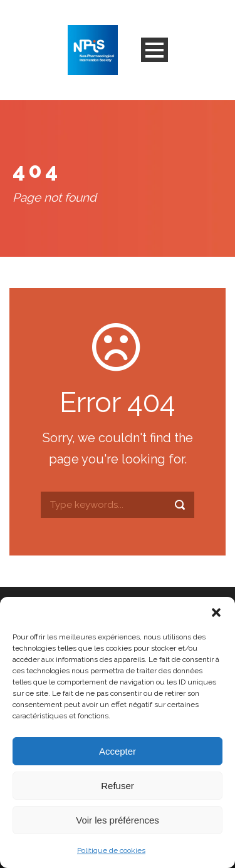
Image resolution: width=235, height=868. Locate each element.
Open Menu (154, 50)
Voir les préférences (118, 820)
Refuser (118, 786)
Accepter (118, 751)
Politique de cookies (111, 850)
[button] (216, 612)
